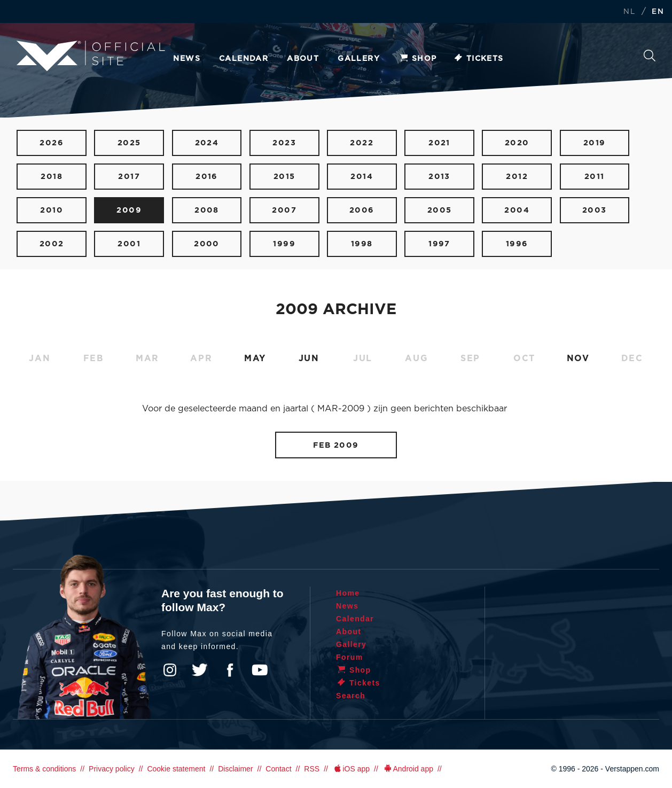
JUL (363, 358)
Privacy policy (112, 769)
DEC (632, 358)
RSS (312, 769)
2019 (595, 143)
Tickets (478, 59)
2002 (52, 244)
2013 (439, 177)
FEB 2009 (336, 445)
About (303, 59)
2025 (129, 143)
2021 (439, 143)
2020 (517, 143)
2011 (595, 177)
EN (658, 12)
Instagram (170, 670)
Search (650, 56)
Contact (278, 769)
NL (629, 12)
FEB (94, 358)
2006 (362, 210)
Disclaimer (235, 769)
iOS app (351, 769)
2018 (52, 177)
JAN (40, 358)
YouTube (260, 670)
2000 (207, 244)
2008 (207, 210)
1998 (362, 244)
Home (348, 593)
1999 (284, 244)
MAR (147, 358)
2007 (284, 210)
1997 (439, 244)
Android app (408, 769)
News (187, 59)
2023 (284, 143)
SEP (470, 358)
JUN (309, 358)
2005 (440, 210)
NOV (578, 358)
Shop (418, 59)
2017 (129, 177)
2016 (207, 177)
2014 (362, 177)
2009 (129, 210)
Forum (350, 657)
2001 (129, 244)
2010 (52, 210)
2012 (517, 177)
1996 (517, 244)
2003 (595, 210)
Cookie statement (176, 769)
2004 (517, 210)
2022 (362, 143)
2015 (284, 177)
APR (201, 358)
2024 (207, 143)
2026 (52, 143)
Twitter (200, 670)
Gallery (359, 59)
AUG (416, 358)
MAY (255, 358)
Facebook (230, 670)
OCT (524, 358)
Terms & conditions (44, 769)
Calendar (244, 59)
